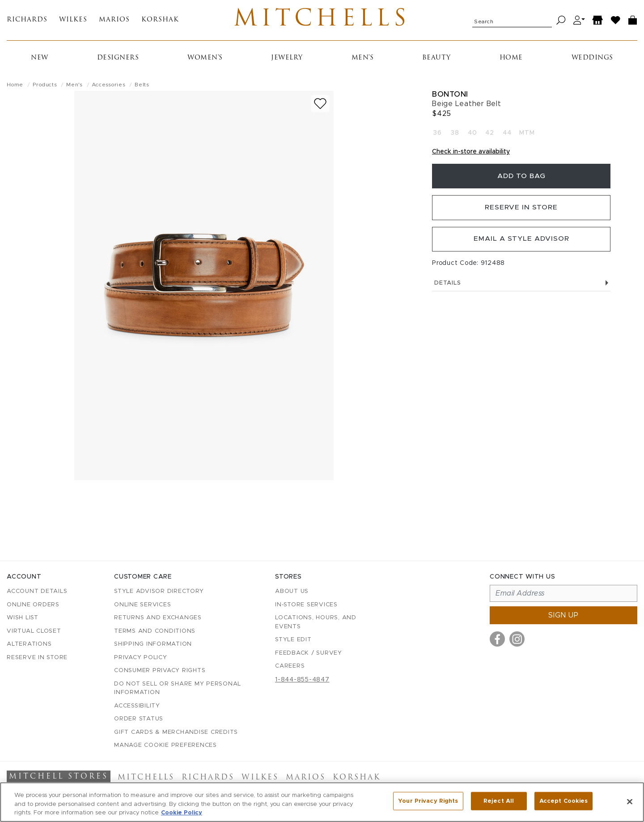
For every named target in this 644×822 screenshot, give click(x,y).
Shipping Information (153, 645)
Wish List (23, 618)
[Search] (561, 21)
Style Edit (293, 640)
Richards (27, 21)
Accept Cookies (564, 801)
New (40, 60)
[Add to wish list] (320, 105)
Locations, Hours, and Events (316, 623)
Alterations (29, 645)
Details (521, 289)
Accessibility (137, 706)
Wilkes (73, 21)
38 (455, 135)
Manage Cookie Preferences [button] (165, 746)
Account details (37, 592)
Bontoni (450, 96)
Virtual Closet (34, 631)
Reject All (499, 801)
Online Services (142, 605)
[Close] (630, 801)
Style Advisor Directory (159, 592)
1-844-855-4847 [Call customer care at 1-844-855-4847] (302, 680)
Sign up (563, 616)
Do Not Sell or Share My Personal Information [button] (178, 688)
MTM (527, 135)
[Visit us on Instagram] (517, 639)
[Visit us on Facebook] (497, 639)
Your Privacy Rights (428, 801)
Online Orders (33, 605)
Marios (114, 21)
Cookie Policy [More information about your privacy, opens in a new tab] (182, 813)
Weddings (592, 60)
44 (507, 135)
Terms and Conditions (155, 631)
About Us (292, 592)
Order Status (139, 719)
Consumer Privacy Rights (160, 671)
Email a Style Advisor (521, 244)
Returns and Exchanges (158, 618)
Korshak (160, 21)
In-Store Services (306, 605)
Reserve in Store (521, 212)
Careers (290, 667)
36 (437, 135)
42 (490, 135)
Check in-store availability (471, 154)
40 (472, 135)
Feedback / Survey (309, 653)
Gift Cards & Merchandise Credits (176, 732)
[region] (322, 802)
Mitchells (322, 21)
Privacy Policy (141, 658)
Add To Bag (521, 179)
